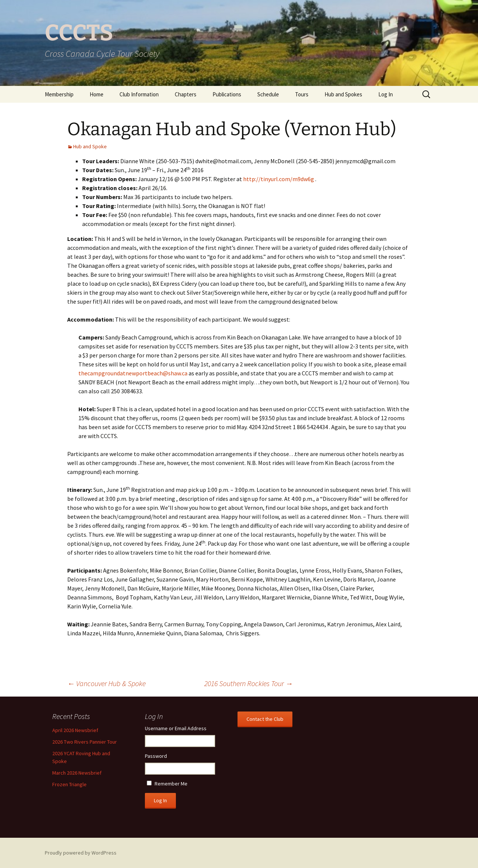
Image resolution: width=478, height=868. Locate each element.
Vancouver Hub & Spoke (106, 683)
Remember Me (171, 784)
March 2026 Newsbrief (77, 773)
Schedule (268, 94)
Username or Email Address (176, 728)
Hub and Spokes (343, 94)
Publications (227, 94)
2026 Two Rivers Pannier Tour (85, 742)
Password (156, 756)
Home (97, 94)
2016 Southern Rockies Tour (249, 683)
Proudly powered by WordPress (81, 853)
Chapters (186, 94)
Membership (59, 94)
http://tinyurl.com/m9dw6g (279, 179)
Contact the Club (265, 719)
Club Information (139, 94)
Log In (386, 94)
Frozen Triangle (69, 784)
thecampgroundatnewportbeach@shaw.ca (133, 373)
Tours (302, 94)
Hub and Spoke (90, 146)
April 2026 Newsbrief (75, 730)
